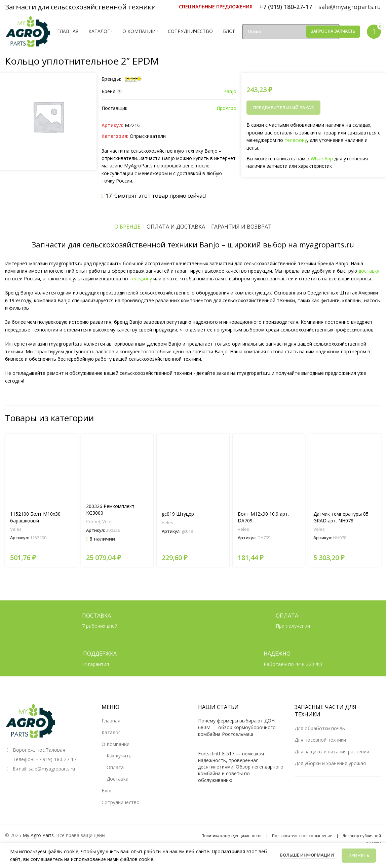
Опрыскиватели (148, 136)
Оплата (115, 767)
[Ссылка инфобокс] (216, 7)
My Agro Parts (38, 835)
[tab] (127, 227)
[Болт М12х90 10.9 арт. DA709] (269, 470)
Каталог (111, 732)
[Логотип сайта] (28, 31)
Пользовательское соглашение (302, 836)
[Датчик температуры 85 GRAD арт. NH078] (345, 470)
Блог (107, 791)
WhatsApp (322, 159)
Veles (16, 529)
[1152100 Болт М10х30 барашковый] (41, 470)
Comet (93, 521)
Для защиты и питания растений (332, 752)
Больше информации (307, 855)
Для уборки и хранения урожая (330, 763)
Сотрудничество (121, 802)
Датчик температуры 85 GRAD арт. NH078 (341, 517)
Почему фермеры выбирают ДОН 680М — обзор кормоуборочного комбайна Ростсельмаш (237, 727)
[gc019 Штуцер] (193, 470)
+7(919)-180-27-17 (56, 759)
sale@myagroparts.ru (52, 769)
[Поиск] (291, 32)
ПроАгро (226, 108)
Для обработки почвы (320, 728)
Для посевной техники (320, 740)
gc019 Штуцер (178, 514)
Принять (359, 855)
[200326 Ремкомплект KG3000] (117, 466)
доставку (369, 271)
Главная (111, 721)
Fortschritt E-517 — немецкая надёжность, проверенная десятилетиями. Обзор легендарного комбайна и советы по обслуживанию (241, 767)
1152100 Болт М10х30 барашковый (35, 517)
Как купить (119, 756)
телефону (296, 140)
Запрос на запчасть (333, 31)
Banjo (230, 91)
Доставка (118, 779)
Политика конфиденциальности (231, 836)
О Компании (115, 744)
